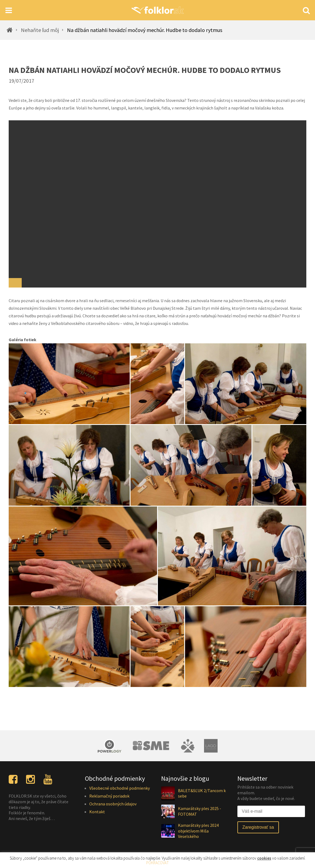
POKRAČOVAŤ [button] (157, 863)
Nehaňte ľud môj (40, 30)
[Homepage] (157, 10)
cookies (264, 858)
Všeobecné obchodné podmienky (120, 788)
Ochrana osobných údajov (113, 804)
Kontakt (97, 812)
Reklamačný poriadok (109, 796)
